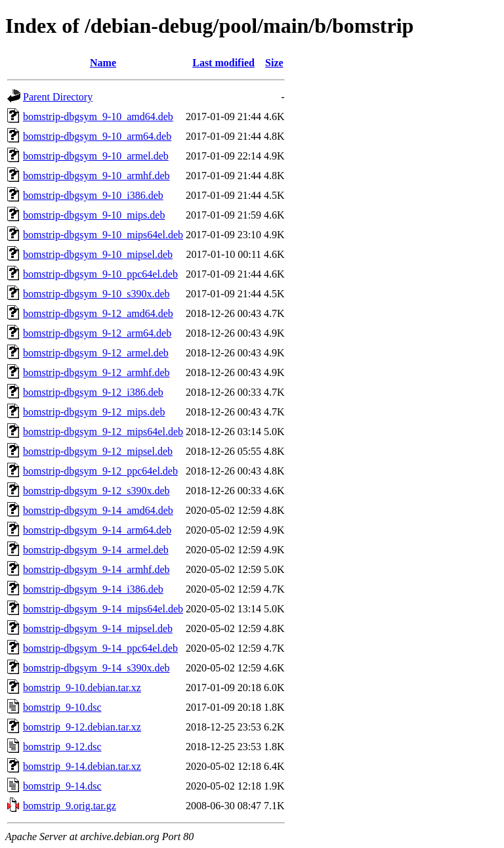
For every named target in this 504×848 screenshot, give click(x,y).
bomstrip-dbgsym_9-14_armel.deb (96, 550)
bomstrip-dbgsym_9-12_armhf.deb (96, 372)
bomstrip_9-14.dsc (62, 786)
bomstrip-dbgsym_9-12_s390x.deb (96, 491)
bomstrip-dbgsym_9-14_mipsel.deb (98, 628)
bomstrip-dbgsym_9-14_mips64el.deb (103, 609)
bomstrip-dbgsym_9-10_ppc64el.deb (100, 274)
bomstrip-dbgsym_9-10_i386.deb (93, 195)
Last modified (223, 63)
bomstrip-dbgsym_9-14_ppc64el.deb (100, 648)
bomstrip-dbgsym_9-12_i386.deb (93, 392)
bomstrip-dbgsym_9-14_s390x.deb (96, 668)
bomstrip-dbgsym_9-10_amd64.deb (98, 117)
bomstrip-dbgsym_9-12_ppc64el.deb (100, 471)
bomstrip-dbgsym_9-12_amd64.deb (98, 313)
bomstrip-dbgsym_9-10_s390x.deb (96, 294)
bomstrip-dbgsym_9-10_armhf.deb (96, 176)
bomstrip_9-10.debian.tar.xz (82, 688)
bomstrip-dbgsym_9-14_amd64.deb (98, 510)
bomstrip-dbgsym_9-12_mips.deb (94, 412)
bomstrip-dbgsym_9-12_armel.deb (96, 353)
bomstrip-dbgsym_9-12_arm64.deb (97, 333)
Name (103, 63)
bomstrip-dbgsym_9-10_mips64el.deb (103, 235)
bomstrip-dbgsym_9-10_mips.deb (94, 215)
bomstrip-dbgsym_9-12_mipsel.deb (98, 451)
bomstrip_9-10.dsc (62, 707)
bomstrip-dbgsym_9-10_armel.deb (96, 156)
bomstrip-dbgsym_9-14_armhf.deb (96, 569)
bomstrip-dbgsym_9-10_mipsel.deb (98, 254)
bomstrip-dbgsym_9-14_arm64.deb (97, 530)
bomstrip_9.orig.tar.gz (70, 806)
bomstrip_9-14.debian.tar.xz (82, 766)
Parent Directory (58, 97)
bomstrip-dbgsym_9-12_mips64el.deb (103, 432)
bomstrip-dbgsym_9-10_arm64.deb (97, 136)
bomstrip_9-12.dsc (62, 747)
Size (274, 63)
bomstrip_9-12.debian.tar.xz (82, 727)
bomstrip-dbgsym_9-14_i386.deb (93, 589)
